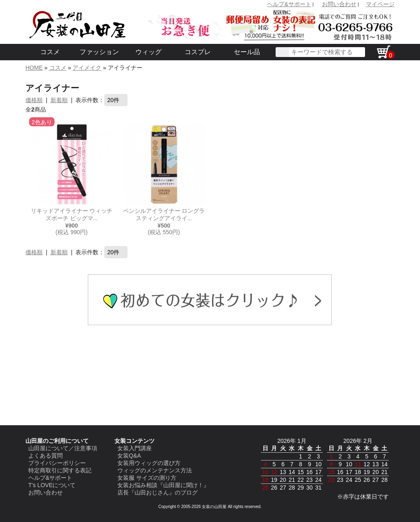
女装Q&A (129, 456)
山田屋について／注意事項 (63, 448)
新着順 (59, 100)
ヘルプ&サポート (289, 4)
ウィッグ (148, 52)
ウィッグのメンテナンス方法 (155, 470)
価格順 (34, 100)
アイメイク (87, 68)
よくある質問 (46, 456)
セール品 (247, 52)
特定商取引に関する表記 (60, 470)
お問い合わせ (339, 4)
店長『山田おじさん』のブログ (157, 492)
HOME (34, 68)
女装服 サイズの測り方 (147, 478)
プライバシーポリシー (57, 463)
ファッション (99, 52)
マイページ (380, 4)
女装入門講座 (135, 448)
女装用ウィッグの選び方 (149, 463)
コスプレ (198, 52)
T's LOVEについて (52, 485)
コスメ (50, 52)
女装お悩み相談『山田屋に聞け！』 (163, 485)
